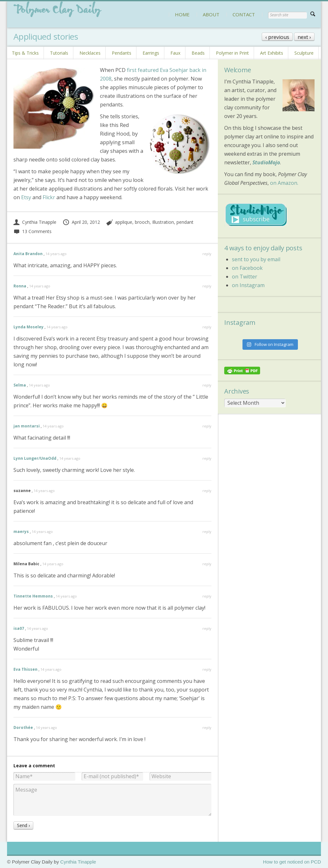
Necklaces (90, 53)
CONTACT (244, 14)
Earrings (151, 53)
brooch (142, 222)
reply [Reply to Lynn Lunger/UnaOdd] (207, 458)
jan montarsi (27, 426)
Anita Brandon (28, 254)
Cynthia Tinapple (35, 222)
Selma (20, 385)
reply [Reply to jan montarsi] (207, 426)
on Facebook (247, 268)
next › (304, 37)
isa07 (19, 628)
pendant (185, 222)
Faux (175, 53)
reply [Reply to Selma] (207, 385)
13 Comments (33, 231)
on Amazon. (284, 183)
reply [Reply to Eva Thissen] (207, 669)
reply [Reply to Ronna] (207, 286)
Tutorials (59, 53)
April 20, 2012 (81, 222)
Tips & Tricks (25, 53)
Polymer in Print (232, 53)
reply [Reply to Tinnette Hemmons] (207, 596)
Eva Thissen (25, 669)
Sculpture (304, 53)
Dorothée (23, 727)
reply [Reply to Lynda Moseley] (207, 327)
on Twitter (245, 277)
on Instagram (248, 285)
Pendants (122, 53)
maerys (21, 532)
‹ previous (277, 37)
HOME (182, 14)
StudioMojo (266, 162)
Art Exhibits (272, 53)
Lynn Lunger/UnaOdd (35, 458)
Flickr (49, 197)
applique (124, 222)
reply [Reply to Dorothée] (207, 727)
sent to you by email (256, 259)
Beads (198, 53)
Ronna (20, 286)
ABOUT (211, 14)
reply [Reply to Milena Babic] (207, 564)
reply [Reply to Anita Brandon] (207, 254)
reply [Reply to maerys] (207, 532)
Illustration (163, 222)
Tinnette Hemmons (33, 596)
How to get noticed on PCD (292, 862)
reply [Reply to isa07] (207, 628)
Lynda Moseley (29, 327)
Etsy (26, 197)
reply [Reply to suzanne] (207, 491)
